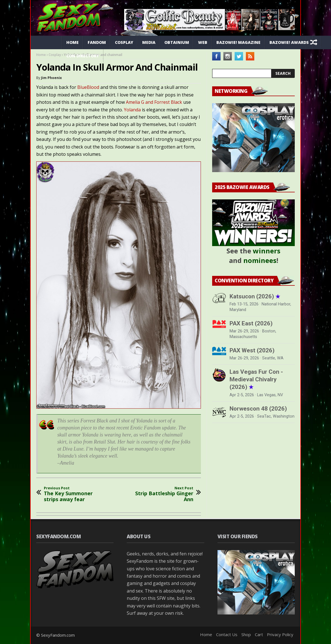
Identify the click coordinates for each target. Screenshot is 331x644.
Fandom (97, 42)
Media (149, 42)
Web (203, 42)
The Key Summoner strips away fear (75, 494)
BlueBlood (89, 87)
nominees (260, 260)
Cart (259, 634)
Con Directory (83, 56)
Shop (246, 634)
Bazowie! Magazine (238, 42)
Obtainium (177, 42)
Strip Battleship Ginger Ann (162, 494)
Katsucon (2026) (255, 296)
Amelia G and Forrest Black (154, 102)
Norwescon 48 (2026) (258, 409)
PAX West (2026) (252, 350)
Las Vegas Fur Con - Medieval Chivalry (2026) (256, 379)
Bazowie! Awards (289, 42)
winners (267, 251)
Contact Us (227, 634)
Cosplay (124, 42)
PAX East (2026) (251, 323)
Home (72, 42)
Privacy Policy (280, 634)
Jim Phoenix (51, 78)
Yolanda (133, 110)
